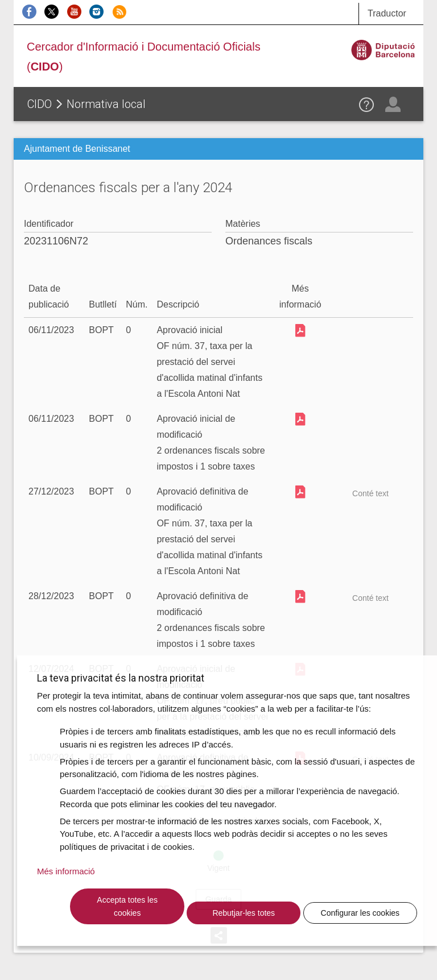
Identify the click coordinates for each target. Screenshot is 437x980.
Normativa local (106, 104)
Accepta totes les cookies (127, 906)
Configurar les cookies (360, 913)
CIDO (40, 104)
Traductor (387, 13)
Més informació (66, 871)
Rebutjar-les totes (244, 913)
